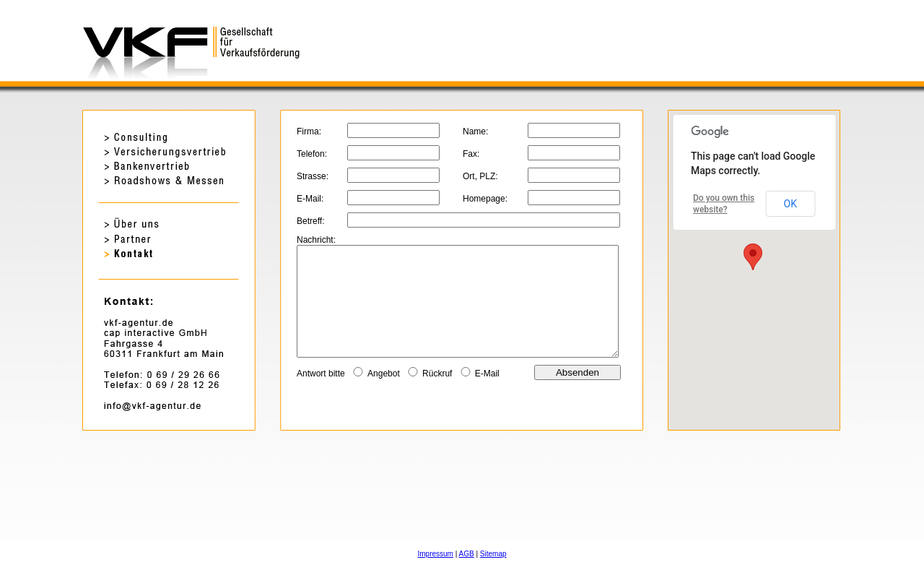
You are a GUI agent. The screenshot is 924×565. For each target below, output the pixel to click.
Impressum (435, 554)
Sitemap (493, 554)
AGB (467, 554)
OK (790, 204)
